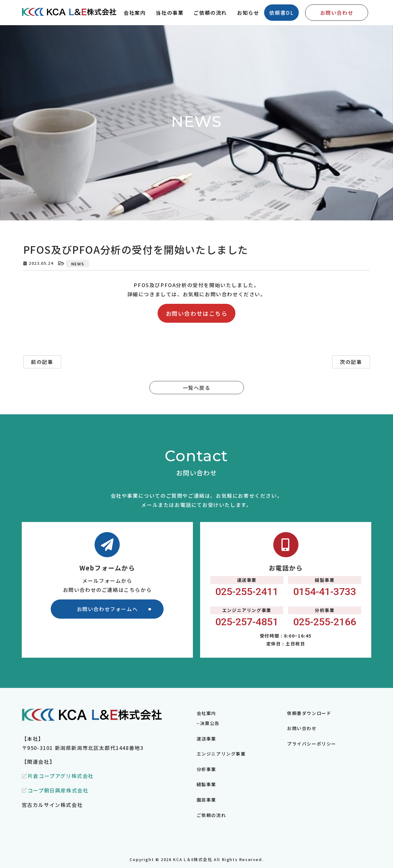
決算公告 (210, 723)
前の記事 (42, 362)
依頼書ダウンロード (309, 713)
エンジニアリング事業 (221, 754)
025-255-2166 (325, 622)
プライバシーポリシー (312, 744)
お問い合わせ (337, 13)
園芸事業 (206, 800)
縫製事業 (206, 784)
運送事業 (206, 739)
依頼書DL (281, 13)
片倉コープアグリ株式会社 (61, 776)
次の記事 (351, 362)
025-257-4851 (247, 622)
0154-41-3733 (325, 592)
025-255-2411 (247, 592)
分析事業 (206, 769)
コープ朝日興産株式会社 (58, 790)
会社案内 (206, 713)
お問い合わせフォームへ (107, 609)
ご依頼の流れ (211, 815)
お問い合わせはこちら (197, 313)
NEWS (78, 264)
